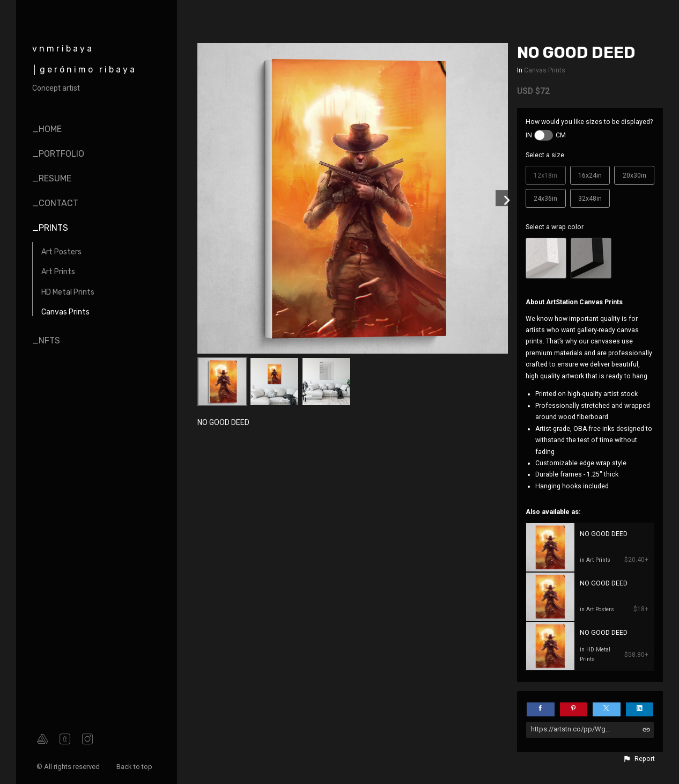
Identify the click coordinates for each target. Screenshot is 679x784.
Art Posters (61, 252)
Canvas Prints (65, 312)
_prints (50, 228)
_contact (55, 203)
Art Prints (58, 272)
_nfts (46, 340)
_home (47, 129)
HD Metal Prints (68, 292)
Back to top (135, 767)
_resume (52, 178)
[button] (639, 759)
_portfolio (58, 154)
